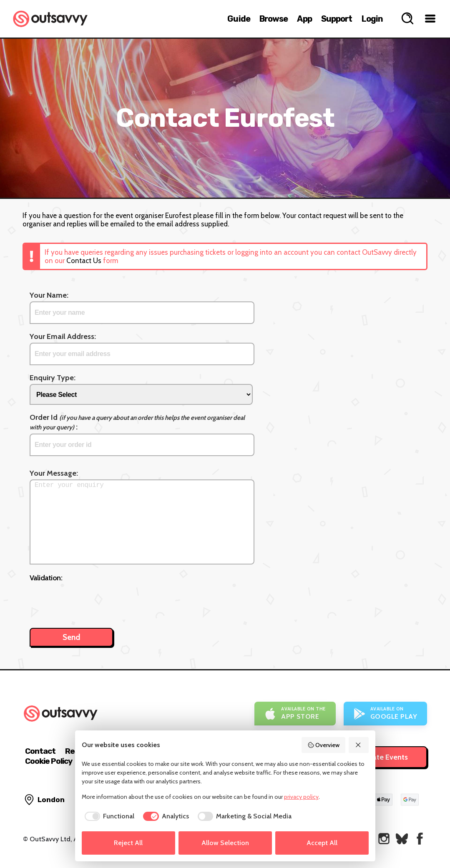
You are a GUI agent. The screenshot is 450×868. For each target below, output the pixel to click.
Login (372, 19)
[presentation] (93, 601)
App (304, 19)
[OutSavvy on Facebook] (420, 839)
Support (337, 19)
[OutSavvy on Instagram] (384, 839)
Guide (239, 19)
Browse (274, 19)
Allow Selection (225, 843)
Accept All (322, 843)
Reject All (128, 843)
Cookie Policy (49, 761)
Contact (40, 751)
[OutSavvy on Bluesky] (402, 839)
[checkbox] (108, 816)
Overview (324, 745)
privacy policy (301, 797)
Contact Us (84, 261)
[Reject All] (359, 745)
